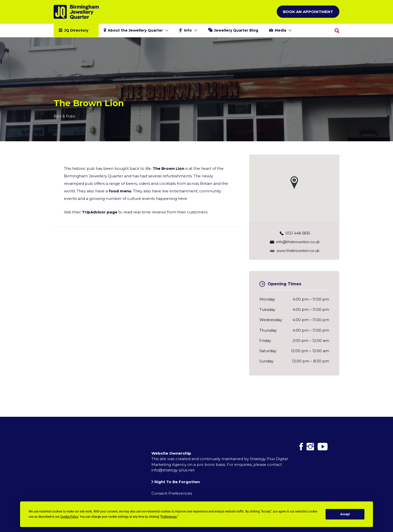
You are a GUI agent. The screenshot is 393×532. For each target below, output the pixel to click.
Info (188, 30)
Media (280, 30)
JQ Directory (76, 30)
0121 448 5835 (298, 233)
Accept (345, 514)
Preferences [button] (169, 517)
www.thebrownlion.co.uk (298, 250)
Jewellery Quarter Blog (236, 30)
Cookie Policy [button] (69, 517)
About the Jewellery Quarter (135, 30)
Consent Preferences (172, 493)
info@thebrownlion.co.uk (298, 242)
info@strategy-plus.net (173, 470)
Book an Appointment (308, 12)
